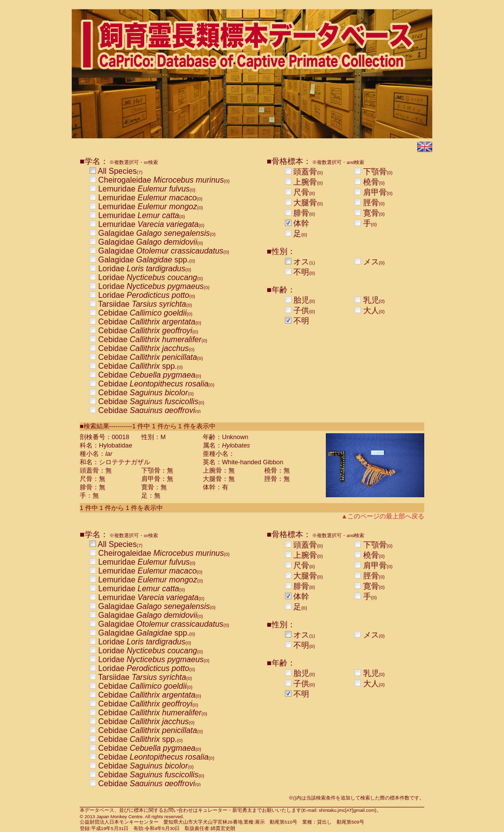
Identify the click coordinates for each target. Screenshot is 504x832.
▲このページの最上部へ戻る (383, 516)
